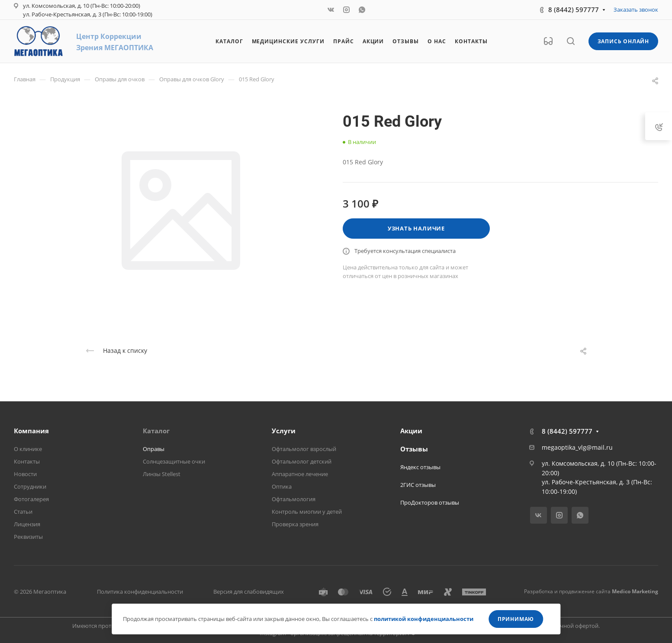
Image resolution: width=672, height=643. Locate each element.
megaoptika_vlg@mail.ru (577, 447)
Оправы (154, 449)
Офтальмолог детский (302, 461)
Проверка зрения (295, 524)
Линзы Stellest (162, 474)
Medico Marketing (635, 591)
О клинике (28, 449)
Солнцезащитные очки (174, 461)
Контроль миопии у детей (307, 512)
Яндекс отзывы (420, 467)
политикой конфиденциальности (424, 619)
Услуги (284, 431)
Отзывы (414, 449)
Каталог (156, 431)
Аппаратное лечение (300, 474)
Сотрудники (30, 486)
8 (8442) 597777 (574, 10)
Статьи (23, 512)
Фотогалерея (31, 499)
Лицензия (27, 524)
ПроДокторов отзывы (430, 502)
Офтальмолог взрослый (304, 449)
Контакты (27, 461)
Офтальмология (294, 499)
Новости (25, 474)
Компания (31, 431)
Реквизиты (28, 537)
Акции (411, 431)
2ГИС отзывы (418, 485)
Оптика (282, 486)
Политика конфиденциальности (140, 592)
